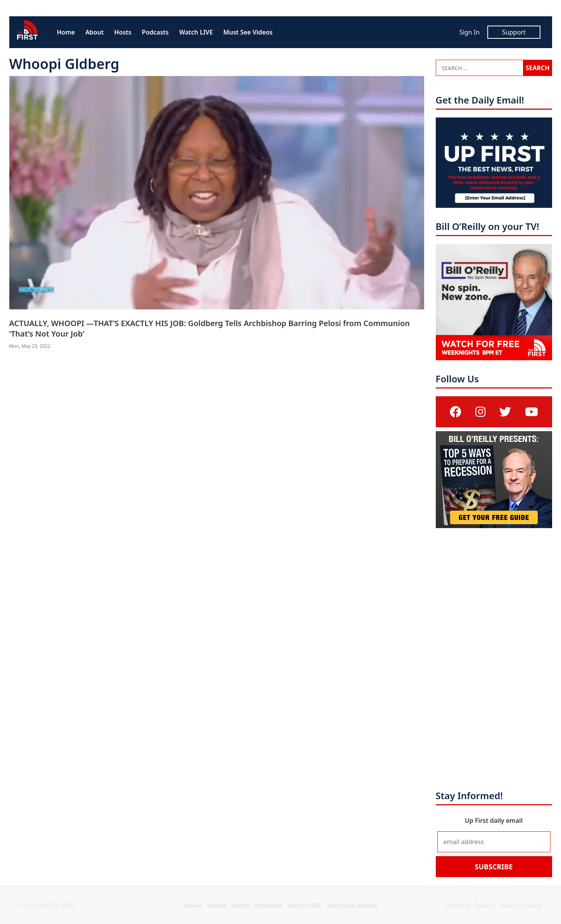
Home (66, 32)
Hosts (123, 32)
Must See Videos (248, 32)
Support (514, 32)
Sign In (470, 32)
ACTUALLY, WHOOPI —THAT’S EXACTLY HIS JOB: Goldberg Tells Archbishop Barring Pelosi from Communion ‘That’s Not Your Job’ (210, 328)
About (94, 32)
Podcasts (155, 32)
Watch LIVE (196, 32)
